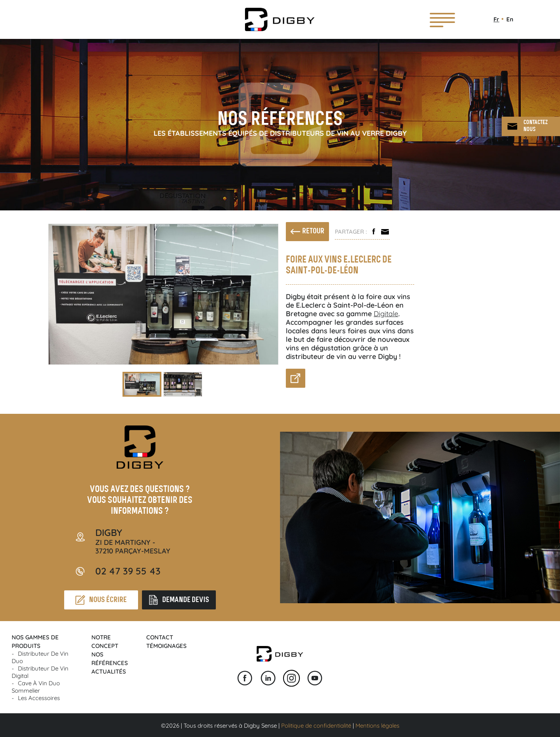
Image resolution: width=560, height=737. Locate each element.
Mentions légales (377, 726)
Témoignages (166, 646)
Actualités (109, 671)
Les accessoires (39, 698)
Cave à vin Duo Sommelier (36, 687)
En (510, 19)
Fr (496, 19)
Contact (160, 637)
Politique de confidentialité (316, 726)
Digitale (386, 314)
